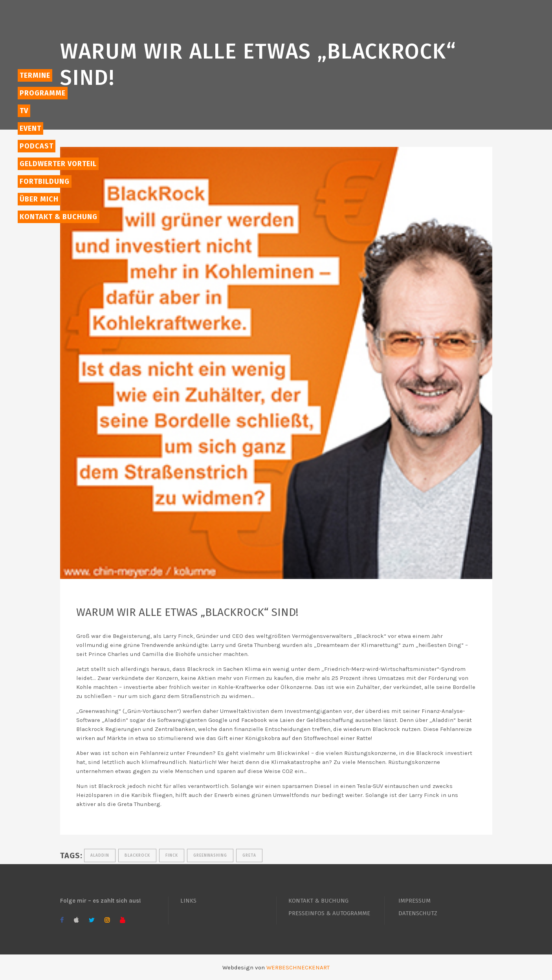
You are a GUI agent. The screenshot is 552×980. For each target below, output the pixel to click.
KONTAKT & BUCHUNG (318, 901)
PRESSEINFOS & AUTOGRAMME (329, 913)
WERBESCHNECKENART (298, 967)
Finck (172, 855)
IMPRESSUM (414, 901)
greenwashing (210, 855)
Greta (249, 855)
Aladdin (100, 855)
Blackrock (137, 855)
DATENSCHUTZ (418, 913)
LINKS (188, 901)
